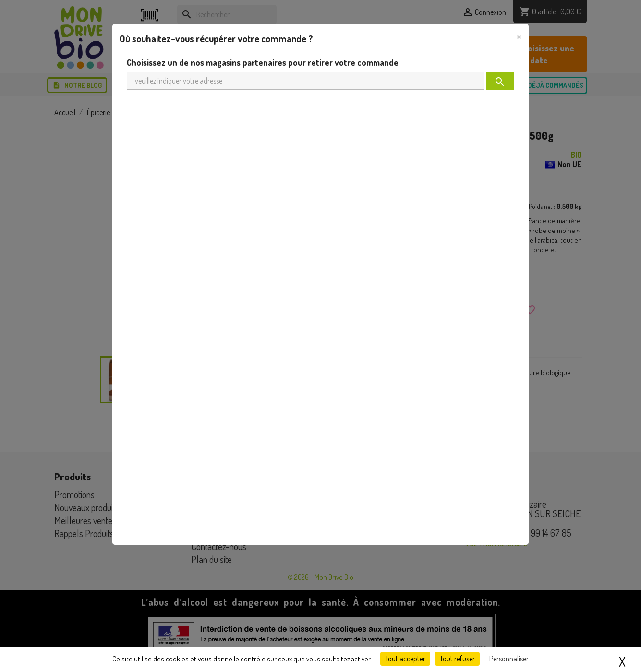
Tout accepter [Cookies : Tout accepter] (405, 659)
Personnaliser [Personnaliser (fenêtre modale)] (509, 659)
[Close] (519, 36)
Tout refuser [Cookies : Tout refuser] (457, 659)
